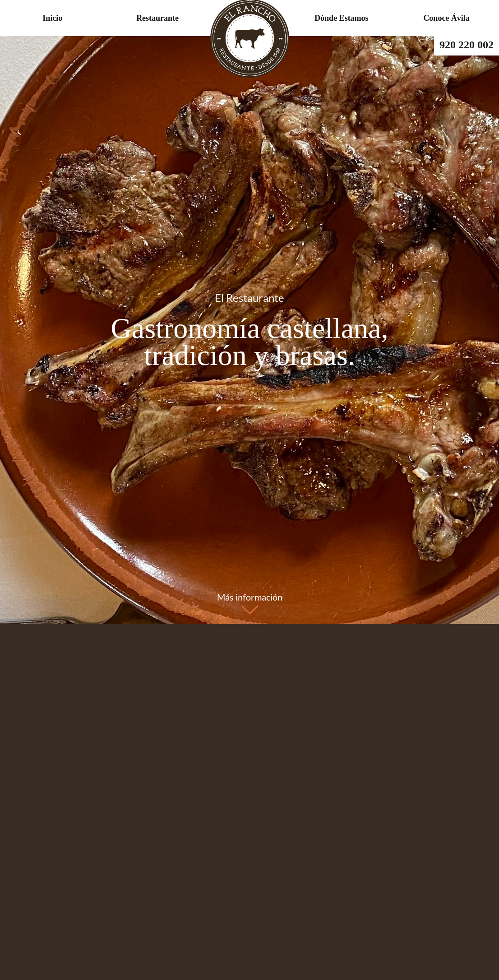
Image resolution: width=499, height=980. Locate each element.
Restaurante (157, 18)
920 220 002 (467, 45)
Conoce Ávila (446, 18)
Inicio (52, 18)
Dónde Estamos (342, 18)
